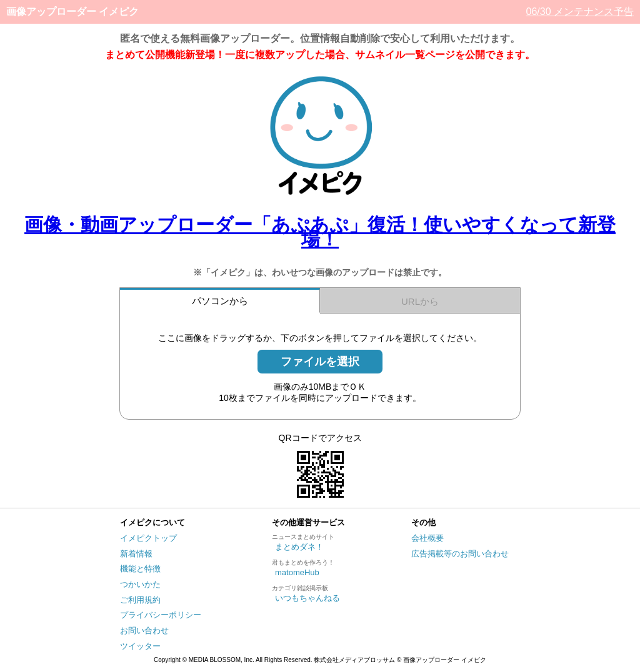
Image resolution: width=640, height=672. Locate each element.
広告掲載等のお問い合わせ (460, 554)
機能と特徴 (140, 569)
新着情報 (136, 554)
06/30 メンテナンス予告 (580, 12)
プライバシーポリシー (161, 615)
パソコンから (220, 301)
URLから (420, 301)
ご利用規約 (140, 600)
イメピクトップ (148, 538)
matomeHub (297, 572)
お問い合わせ (144, 630)
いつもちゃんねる (307, 598)
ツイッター (140, 646)
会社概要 (427, 538)
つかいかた (140, 584)
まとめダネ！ (299, 547)
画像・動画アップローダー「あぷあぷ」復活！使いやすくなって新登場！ (320, 232)
